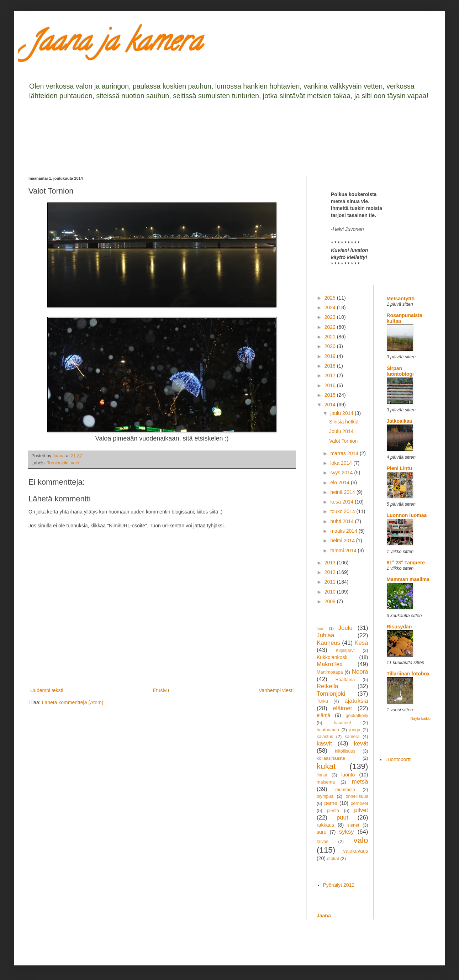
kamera (352, 737)
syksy (347, 832)
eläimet (342, 708)
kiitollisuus (345, 751)
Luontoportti (399, 759)
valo (75, 463)
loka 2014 (342, 463)
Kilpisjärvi (345, 650)
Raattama (345, 680)
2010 (331, 592)
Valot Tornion (343, 441)
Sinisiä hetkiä (344, 422)
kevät (361, 744)
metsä (360, 782)
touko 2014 (343, 511)
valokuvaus (355, 851)
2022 (331, 327)
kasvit (324, 744)
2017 (331, 375)
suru (321, 832)
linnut (322, 775)
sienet (353, 825)
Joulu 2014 (341, 431)
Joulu (345, 628)
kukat (326, 766)
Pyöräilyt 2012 (339, 885)
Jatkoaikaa (400, 421)
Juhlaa (325, 635)
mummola (345, 790)
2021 (331, 337)
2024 (331, 307)
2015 (331, 395)
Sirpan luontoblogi (400, 371)
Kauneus (328, 643)
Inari (321, 628)
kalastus (325, 737)
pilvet (361, 810)
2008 (331, 601)
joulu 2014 (342, 413)
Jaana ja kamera (115, 44)
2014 (331, 405)
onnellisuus (357, 796)
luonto (348, 775)
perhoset (360, 804)
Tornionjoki (58, 463)
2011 (331, 582)
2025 (331, 298)
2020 (331, 346)
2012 (331, 572)
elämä (323, 715)
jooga (355, 730)
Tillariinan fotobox (408, 674)
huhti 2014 (342, 521)
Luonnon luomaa (407, 515)
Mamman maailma (408, 579)
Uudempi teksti (47, 690)
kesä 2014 (342, 502)
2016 (331, 385)
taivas (323, 842)
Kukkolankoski (333, 657)
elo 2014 (341, 483)
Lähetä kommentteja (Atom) (73, 702)
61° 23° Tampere (406, 563)
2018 (331, 366)
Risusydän (399, 627)
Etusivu (161, 690)
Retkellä (328, 686)
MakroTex (330, 664)
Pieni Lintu (400, 468)
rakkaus (325, 825)
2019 (331, 356)
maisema (326, 782)
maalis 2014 (344, 531)
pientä (333, 811)
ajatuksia (356, 701)
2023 (331, 317)
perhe (331, 803)
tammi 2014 (344, 550)
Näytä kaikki (420, 718)
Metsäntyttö (401, 299)
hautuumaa (328, 730)
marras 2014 (345, 453)
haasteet (342, 723)
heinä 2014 (343, 492)
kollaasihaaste (331, 758)
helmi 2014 (343, 541)
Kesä (361, 643)
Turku (322, 701)
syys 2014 (342, 473)
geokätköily (357, 716)
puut (342, 818)
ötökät (333, 859)
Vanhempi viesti (276, 690)
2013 (331, 563)
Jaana (324, 916)
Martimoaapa (330, 672)
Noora (360, 672)
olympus (325, 796)
